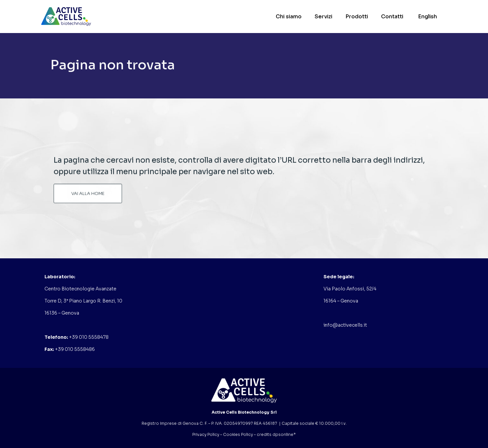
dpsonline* (284, 434)
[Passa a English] (427, 17)
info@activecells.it (345, 325)
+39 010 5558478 (89, 337)
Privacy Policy (206, 434)
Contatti (392, 17)
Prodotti (357, 17)
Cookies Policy (238, 434)
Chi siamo (289, 17)
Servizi (323, 17)
